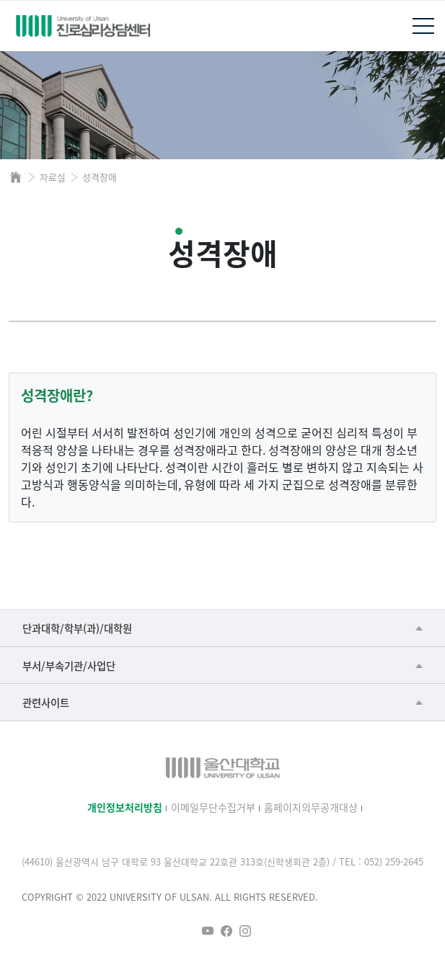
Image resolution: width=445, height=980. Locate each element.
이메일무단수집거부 (213, 807)
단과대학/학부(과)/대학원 (77, 628)
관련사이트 (46, 702)
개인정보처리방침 (125, 807)
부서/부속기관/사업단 (69, 665)
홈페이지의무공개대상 (311, 807)
